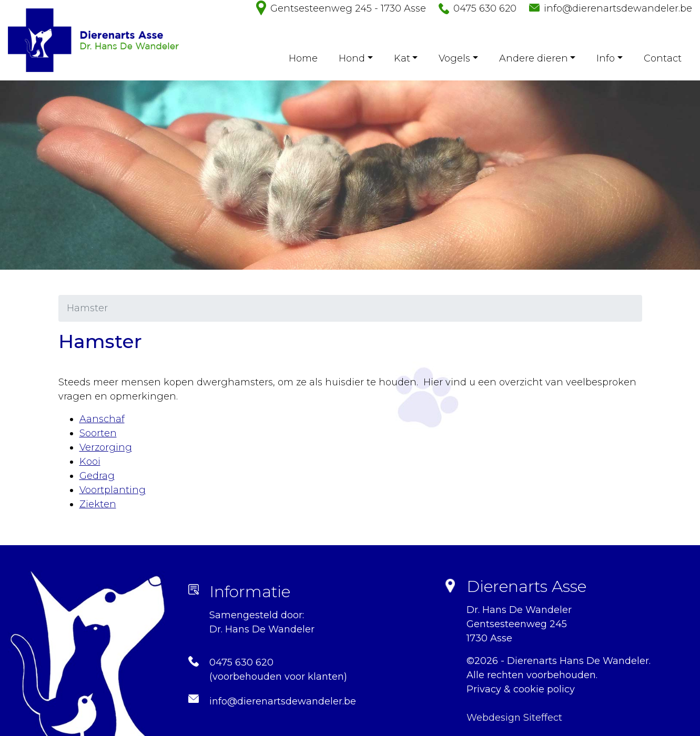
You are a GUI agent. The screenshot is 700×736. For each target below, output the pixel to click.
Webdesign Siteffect (514, 718)
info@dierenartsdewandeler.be (618, 8)
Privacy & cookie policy (521, 689)
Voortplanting (113, 490)
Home (303, 58)
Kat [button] (402, 58)
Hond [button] (352, 58)
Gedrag (97, 476)
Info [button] (606, 58)
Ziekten (98, 504)
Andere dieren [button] (534, 58)
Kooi (90, 462)
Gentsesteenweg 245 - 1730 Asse (348, 8)
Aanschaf (102, 419)
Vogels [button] (454, 58)
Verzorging (106, 447)
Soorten (98, 433)
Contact (663, 58)
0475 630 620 (485, 8)
